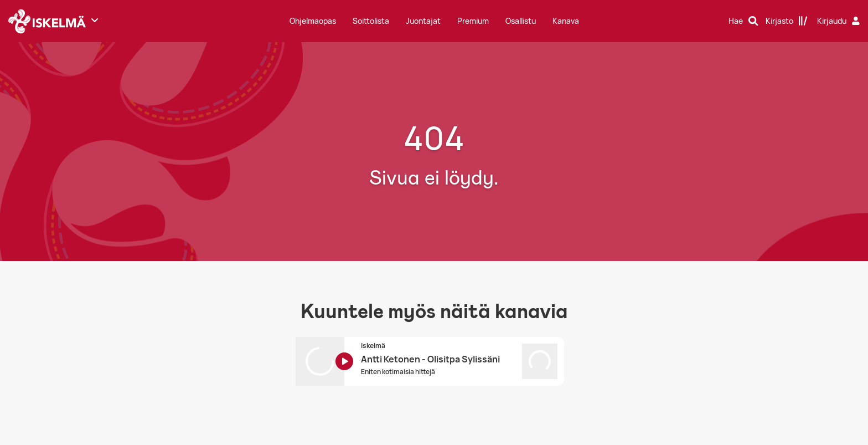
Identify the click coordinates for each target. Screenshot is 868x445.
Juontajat (423, 21)
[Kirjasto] (787, 21)
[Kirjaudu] (840, 21)
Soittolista (371, 21)
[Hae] (743, 21)
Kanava (566, 21)
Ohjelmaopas (313, 21)
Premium (473, 21)
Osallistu (521, 21)
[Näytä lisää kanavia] (95, 20)
